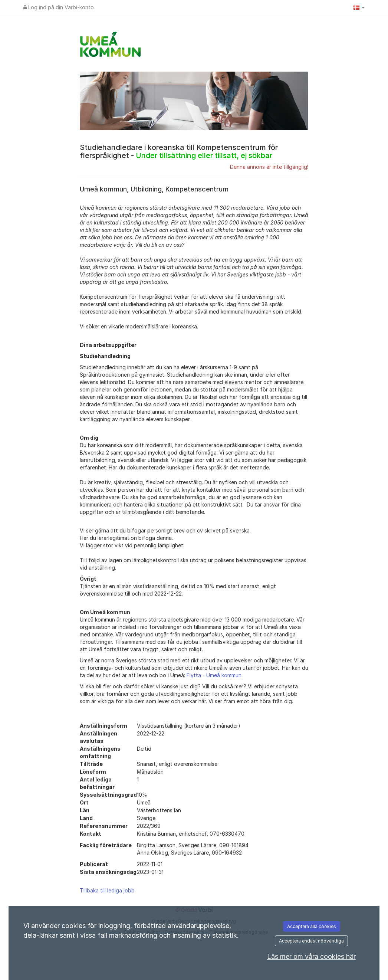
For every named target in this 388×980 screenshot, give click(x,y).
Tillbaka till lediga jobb (107, 890)
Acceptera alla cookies (312, 926)
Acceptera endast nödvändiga (311, 941)
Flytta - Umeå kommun (214, 675)
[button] (359, 7)
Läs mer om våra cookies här (311, 956)
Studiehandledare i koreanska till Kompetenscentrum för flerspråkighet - (179, 151)
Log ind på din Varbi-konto (59, 7)
